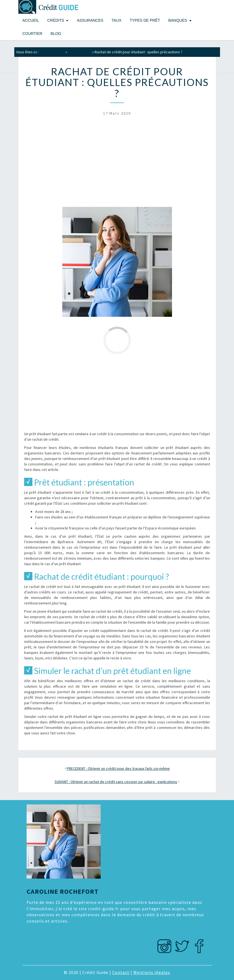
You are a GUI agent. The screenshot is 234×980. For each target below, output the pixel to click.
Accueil (31, 20)
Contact (121, 972)
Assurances (90, 20)
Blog (56, 34)
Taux (117, 20)
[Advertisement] (117, 164)
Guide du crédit (52, 52)
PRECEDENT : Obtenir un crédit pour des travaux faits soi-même (118, 768)
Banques (177, 20)
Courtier (33, 34)
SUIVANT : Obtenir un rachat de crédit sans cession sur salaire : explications (116, 782)
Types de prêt (145, 20)
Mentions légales (152, 972)
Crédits (56, 20)
